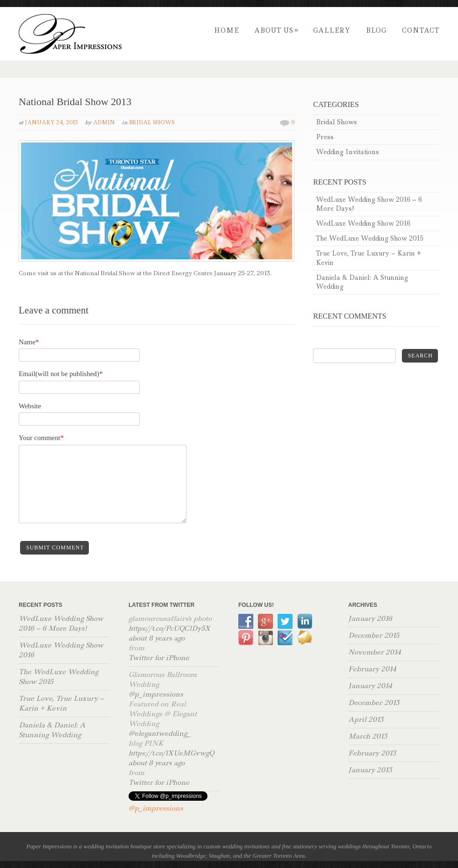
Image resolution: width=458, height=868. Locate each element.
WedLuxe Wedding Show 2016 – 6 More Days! (369, 204)
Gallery (332, 30)
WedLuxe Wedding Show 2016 (363, 223)
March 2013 (368, 736)
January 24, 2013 (51, 122)
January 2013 (370, 770)
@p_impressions (156, 694)
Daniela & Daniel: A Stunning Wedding (362, 282)
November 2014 (375, 652)
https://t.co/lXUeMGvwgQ (171, 753)
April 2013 (366, 719)
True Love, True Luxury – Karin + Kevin (369, 258)
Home (226, 30)
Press (325, 137)
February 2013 (372, 753)
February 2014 (372, 669)
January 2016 (370, 619)
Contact (421, 30)
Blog (376, 30)
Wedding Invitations (347, 152)
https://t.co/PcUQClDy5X (169, 628)
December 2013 (374, 703)
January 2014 (370, 686)
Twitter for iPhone (159, 658)
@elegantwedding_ (160, 733)
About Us (276, 30)
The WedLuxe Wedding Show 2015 (370, 238)
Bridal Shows (152, 122)
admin (104, 122)
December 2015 (374, 635)
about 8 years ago (157, 638)
